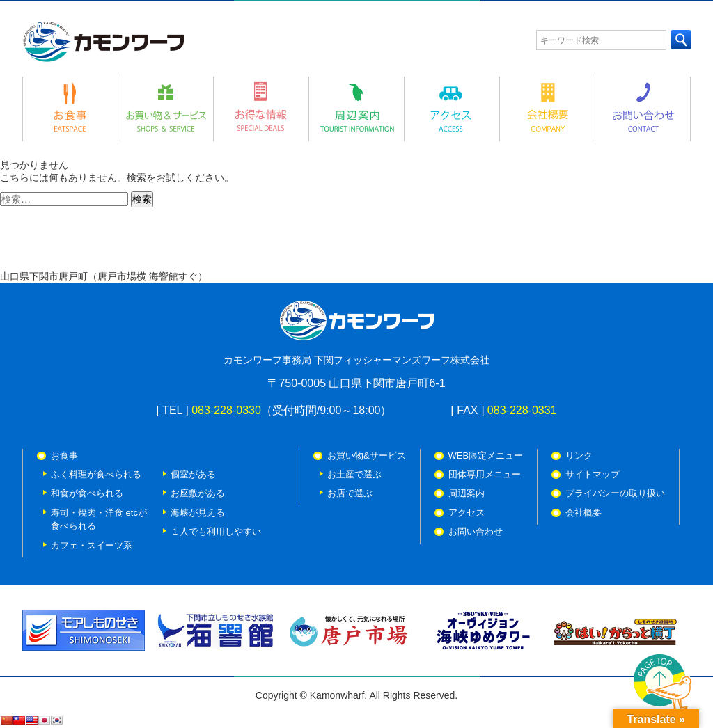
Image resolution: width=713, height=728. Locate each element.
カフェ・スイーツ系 (92, 545)
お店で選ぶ (350, 493)
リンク (579, 456)
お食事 (64, 456)
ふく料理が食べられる (96, 474)
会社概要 (583, 513)
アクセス (467, 513)
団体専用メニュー (485, 474)
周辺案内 (467, 493)
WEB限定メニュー (486, 456)
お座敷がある (198, 493)
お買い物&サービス (367, 456)
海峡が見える (198, 513)
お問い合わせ (476, 531)
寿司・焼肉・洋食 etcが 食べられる (99, 519)
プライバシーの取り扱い (615, 493)
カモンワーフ (103, 42)
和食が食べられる (87, 493)
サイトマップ (593, 474)
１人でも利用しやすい (216, 531)
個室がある (193, 474)
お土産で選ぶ (354, 474)
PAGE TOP (663, 684)
